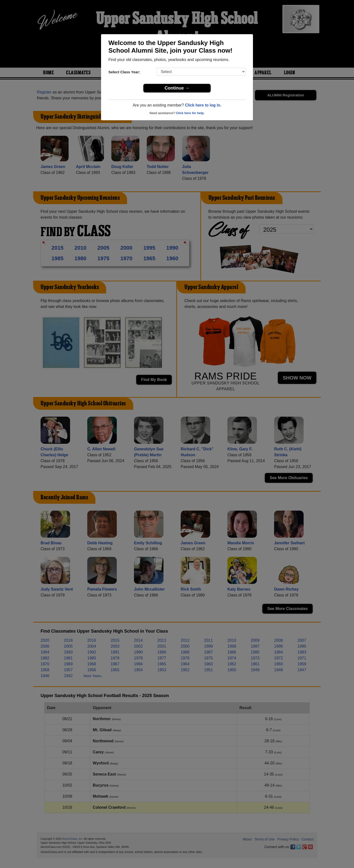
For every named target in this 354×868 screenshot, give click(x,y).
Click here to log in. (203, 105)
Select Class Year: (124, 72)
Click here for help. (190, 113)
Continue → (177, 88)
